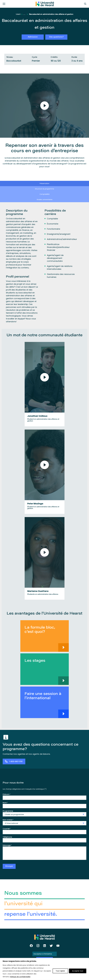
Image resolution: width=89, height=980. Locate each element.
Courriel (7, 829)
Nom (5, 803)
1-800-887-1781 (16, 762)
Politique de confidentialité (20, 977)
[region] (44, 969)
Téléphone (7, 837)
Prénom (7, 794)
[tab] (44, 183)
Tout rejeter (60, 971)
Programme (8, 811)
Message (7, 845)
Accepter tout (78, 971)
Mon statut (8, 820)
